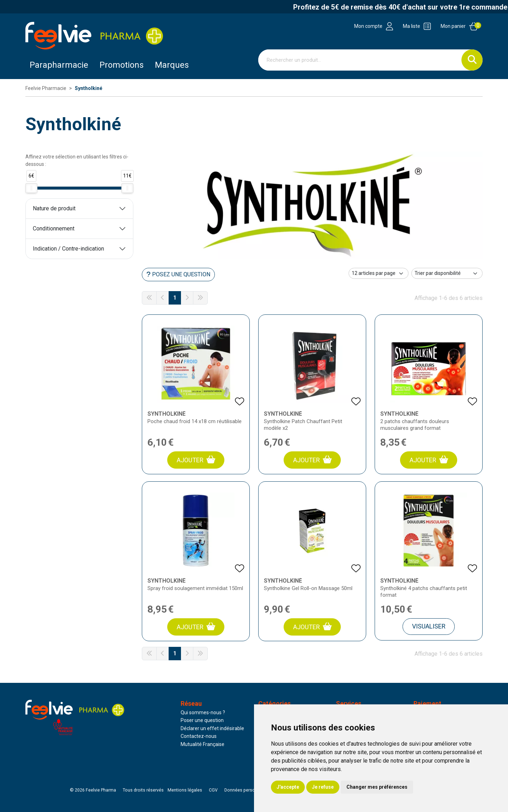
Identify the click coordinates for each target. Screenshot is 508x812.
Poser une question (202, 720)
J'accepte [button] (288, 787)
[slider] (31, 188)
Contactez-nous (199, 736)
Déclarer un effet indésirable (212, 728)
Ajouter (196, 460)
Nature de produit (54, 208)
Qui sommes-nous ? (203, 712)
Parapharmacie (59, 65)
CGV (213, 790)
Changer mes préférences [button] (377, 787)
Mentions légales (185, 790)
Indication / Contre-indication (68, 249)
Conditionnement (54, 228)
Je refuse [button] (323, 787)
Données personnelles (247, 790)
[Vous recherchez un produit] (360, 60)
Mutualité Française (202, 744)
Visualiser (429, 626)
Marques (172, 65)
